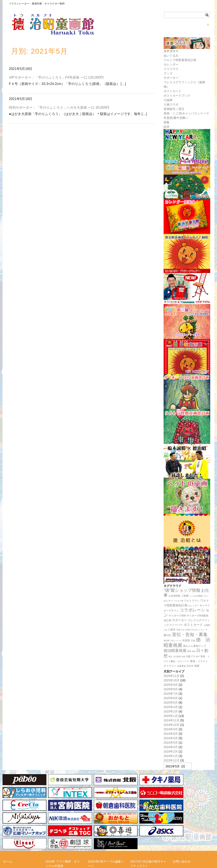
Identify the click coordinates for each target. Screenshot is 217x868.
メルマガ (51, 836)
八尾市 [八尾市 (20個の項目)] (172, 630)
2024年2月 (171, 751)
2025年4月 (171, 707)
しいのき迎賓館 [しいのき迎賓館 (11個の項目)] (196, 596)
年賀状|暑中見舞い (176, 118)
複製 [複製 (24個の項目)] (197, 666)
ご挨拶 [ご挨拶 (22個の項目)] (185, 596)
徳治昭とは (138, 836)
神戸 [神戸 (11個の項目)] (198, 657)
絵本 (167, 127)
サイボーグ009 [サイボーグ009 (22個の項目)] (177, 616)
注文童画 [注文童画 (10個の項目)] (177, 657)
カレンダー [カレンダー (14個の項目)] (193, 606)
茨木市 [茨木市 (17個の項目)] (190, 666)
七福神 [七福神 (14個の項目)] (207, 625)
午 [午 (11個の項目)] (207, 630)
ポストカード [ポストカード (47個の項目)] (193, 625)
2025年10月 (172, 680)
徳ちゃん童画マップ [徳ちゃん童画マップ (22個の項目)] (195, 646)
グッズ (168, 73)
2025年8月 (171, 689)
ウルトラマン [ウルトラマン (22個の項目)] (192, 601)
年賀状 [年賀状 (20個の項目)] (186, 640)
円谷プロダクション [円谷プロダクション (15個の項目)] (195, 630)
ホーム (8, 824)
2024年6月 (171, 738)
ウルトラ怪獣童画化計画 (180, 60)
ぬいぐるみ (171, 56)
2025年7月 (171, 694)
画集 (167, 122)
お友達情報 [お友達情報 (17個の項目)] (174, 596)
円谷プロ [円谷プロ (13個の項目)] (181, 630)
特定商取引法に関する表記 (21, 843)
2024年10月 (172, 725)
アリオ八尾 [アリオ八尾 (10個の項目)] (179, 601)
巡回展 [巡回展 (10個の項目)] (166, 641)
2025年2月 (171, 711)
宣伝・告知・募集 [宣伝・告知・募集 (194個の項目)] (190, 634)
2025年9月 (171, 685)
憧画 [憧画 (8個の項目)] (194, 651)
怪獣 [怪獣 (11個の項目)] (189, 651)
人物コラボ (171, 104)
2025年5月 (171, 703)
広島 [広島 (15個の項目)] (193, 641)
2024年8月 (171, 734)
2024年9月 (171, 729)
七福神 (168, 100)
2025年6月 (171, 698)
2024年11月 (172, 720)
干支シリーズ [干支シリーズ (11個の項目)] (176, 641)
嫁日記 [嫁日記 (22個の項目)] (167, 635)
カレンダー (171, 64)
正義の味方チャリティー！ (191, 836)
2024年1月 (171, 756)
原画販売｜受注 (174, 109)
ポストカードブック (177, 96)
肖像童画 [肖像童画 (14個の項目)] (181, 666)
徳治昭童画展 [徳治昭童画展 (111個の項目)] (175, 651)
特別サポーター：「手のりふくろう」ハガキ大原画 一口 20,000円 (59, 108)
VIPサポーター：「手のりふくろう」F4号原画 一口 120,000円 (56, 77)
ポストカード (172, 91)
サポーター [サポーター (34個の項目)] (179, 620)
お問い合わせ (182, 824)
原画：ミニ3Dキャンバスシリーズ (186, 113)
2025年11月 (172, 676)
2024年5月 (171, 743)
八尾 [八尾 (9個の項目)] (165, 630)
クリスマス (171, 69)
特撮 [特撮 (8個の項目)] (183, 657)
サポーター (171, 78)
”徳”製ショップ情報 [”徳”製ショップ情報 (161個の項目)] (182, 590)
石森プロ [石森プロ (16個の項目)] (191, 656)
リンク (92, 836)
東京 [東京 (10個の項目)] (170, 657)
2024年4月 (171, 747)
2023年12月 (172, 760)
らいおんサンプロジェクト (21, 836)
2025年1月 (171, 716)
